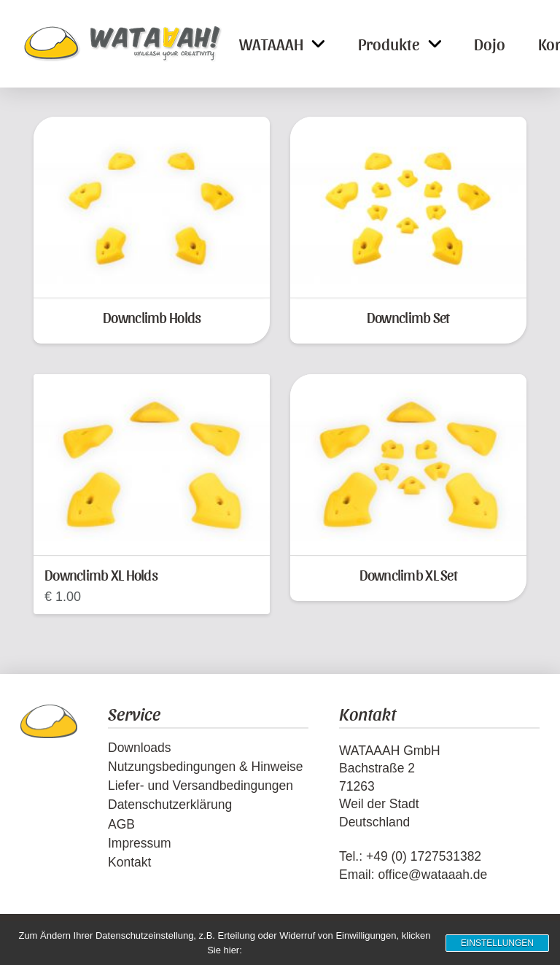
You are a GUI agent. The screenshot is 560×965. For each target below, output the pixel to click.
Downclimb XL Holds (101, 574)
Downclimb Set (408, 317)
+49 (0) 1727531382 (424, 856)
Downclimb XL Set (408, 574)
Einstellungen (497, 943)
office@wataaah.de (432, 875)
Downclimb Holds (152, 317)
